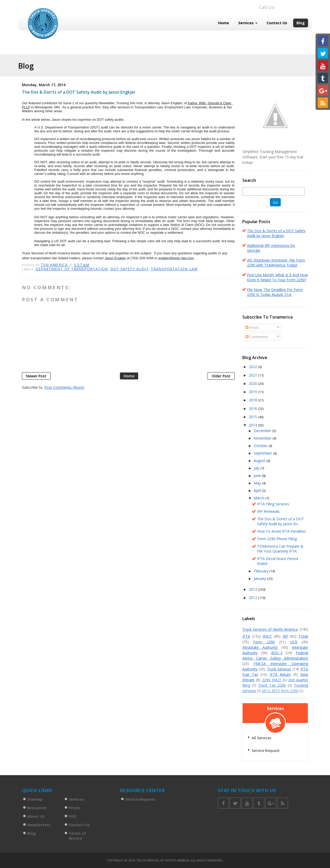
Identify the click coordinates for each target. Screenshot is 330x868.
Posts (252, 327)
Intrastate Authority (260, 647)
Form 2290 (264, 642)
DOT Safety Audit (130, 269)
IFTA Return (280, 674)
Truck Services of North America (270, 629)
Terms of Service (77, 836)
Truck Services (279, 669)
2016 (253, 408)
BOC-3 (277, 653)
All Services (261, 738)
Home (224, 23)
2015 (253, 417)
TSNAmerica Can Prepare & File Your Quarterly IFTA (280, 549)
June (258, 476)
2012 (253, 598)
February (262, 571)
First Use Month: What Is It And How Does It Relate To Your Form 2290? (277, 277)
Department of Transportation (72, 269)
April (258, 490)
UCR (294, 642)
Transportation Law (174, 269)
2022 (253, 367)
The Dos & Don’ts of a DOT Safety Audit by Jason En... (280, 521)
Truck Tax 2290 (272, 685)
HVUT (267, 636)
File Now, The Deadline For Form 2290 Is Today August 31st (275, 292)
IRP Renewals (268, 511)
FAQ (72, 816)
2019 (253, 392)
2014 (253, 425)
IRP (285, 636)
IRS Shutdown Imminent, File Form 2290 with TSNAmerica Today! (276, 263)
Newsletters (39, 825)
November (263, 438)
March (259, 498)
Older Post (221, 376)
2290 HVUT (272, 680)
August (260, 461)
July (257, 468)
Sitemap (35, 799)
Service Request (266, 751)
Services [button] (248, 23)
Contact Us (277, 23)
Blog (301, 23)
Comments (257, 337)
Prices (74, 808)
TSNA (303, 636)
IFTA (246, 636)
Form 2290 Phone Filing (277, 539)
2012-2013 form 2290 (280, 691)
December (263, 431)
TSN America (55, 265)
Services (76, 799)
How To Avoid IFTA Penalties (281, 531)
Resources (37, 808)
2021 (253, 375)
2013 (253, 589)
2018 (253, 400)
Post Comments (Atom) (64, 387)
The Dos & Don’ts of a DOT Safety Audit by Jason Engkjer (276, 233)
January (260, 578)
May (258, 483)
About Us (36, 816)
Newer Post (36, 376)
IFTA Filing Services (273, 504)
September (263, 453)
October (261, 446)
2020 (253, 383)
